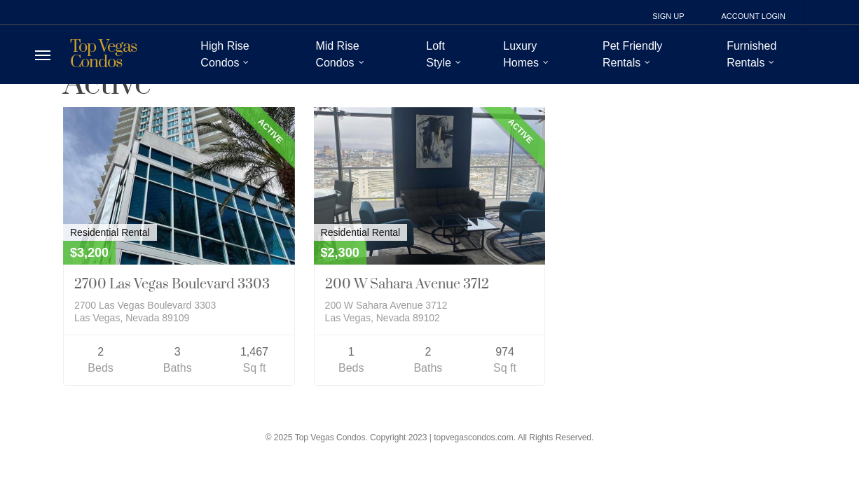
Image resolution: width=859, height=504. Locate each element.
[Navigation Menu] (43, 55)
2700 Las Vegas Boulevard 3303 (172, 285)
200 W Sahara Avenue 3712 (407, 285)
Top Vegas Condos (103, 55)
